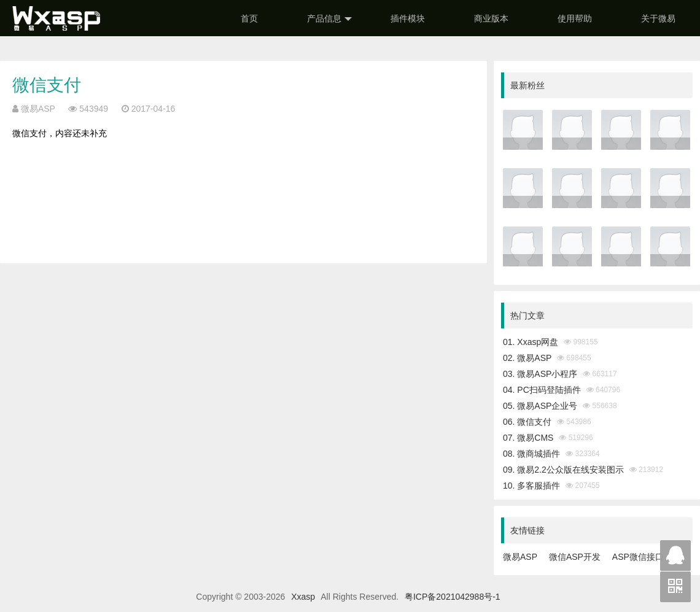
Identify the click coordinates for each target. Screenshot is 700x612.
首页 (249, 18)
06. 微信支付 (527, 422)
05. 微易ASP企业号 (540, 406)
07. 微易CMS (528, 438)
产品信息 (329, 19)
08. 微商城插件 (531, 454)
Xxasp (303, 597)
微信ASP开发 (575, 557)
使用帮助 (575, 18)
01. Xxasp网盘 (531, 342)
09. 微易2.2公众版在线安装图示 (563, 470)
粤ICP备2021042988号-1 (453, 597)
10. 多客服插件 (531, 486)
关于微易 (658, 18)
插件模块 (408, 18)
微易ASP (520, 557)
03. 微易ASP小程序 (540, 374)
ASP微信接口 (638, 557)
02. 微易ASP (527, 358)
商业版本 (491, 18)
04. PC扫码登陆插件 (542, 390)
